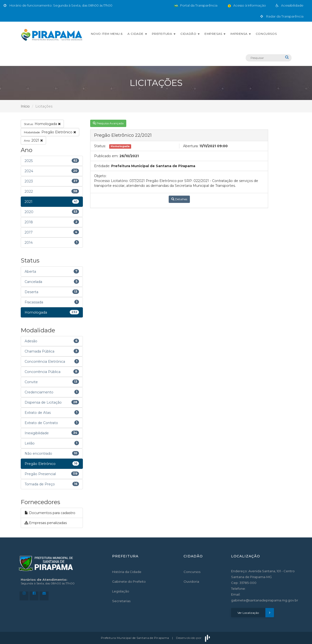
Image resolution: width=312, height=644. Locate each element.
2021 (33, 140)
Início (25, 106)
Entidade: (102, 166)
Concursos (266, 34)
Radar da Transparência (282, 16)
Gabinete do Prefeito (129, 581)
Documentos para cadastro (50, 513)
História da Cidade (127, 572)
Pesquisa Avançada (108, 123)
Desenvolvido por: (194, 638)
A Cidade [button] (137, 34)
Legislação (121, 591)
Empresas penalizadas (46, 523)
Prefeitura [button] (164, 34)
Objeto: (100, 176)
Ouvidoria (191, 581)
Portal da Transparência (196, 5)
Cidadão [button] (190, 34)
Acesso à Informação (247, 5)
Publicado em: (106, 156)
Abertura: (191, 146)
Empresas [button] (215, 34)
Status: (100, 146)
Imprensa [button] (240, 34)
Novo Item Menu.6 (107, 34)
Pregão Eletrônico (50, 132)
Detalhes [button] (179, 199)
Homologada (42, 124)
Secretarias (121, 601)
